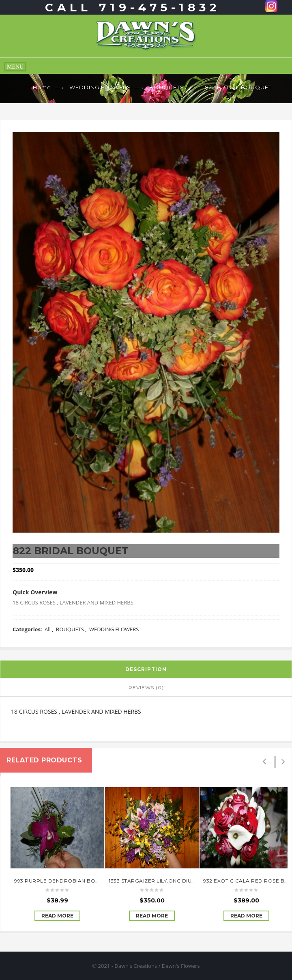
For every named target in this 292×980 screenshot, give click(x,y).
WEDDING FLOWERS (100, 87)
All (48, 629)
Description (146, 669)
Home (42, 87)
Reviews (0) (146, 688)
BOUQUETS (167, 87)
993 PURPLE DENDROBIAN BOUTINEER (66, 881)
